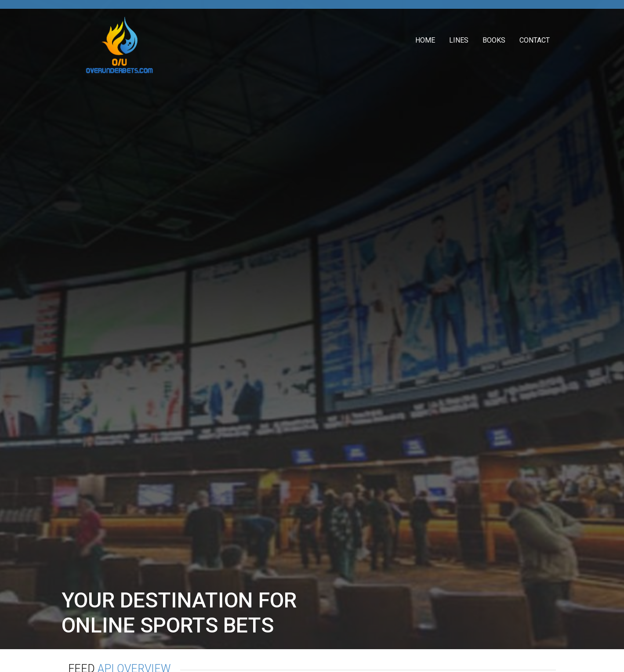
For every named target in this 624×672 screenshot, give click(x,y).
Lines (459, 40)
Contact (535, 40)
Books (494, 40)
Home (425, 40)
